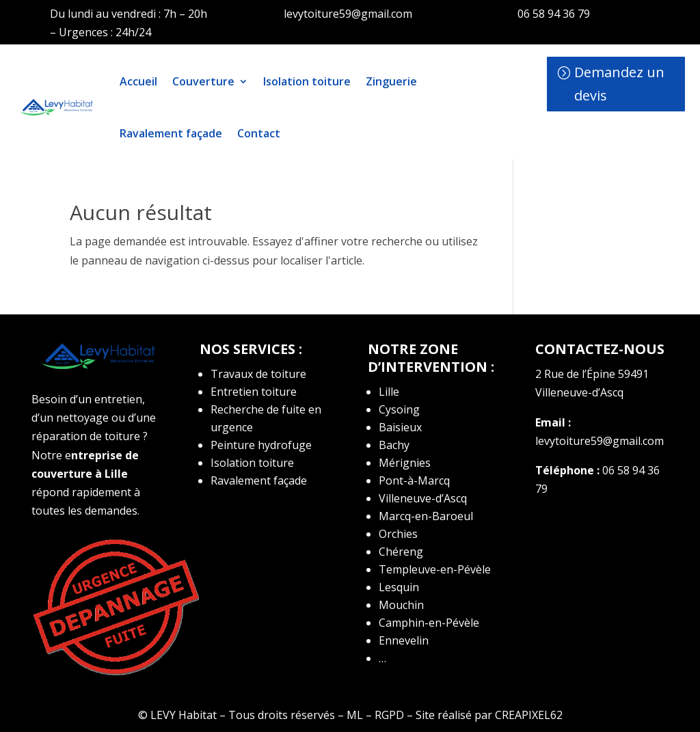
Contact (259, 133)
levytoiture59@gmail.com (348, 14)
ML (355, 715)
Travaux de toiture (258, 374)
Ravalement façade (171, 133)
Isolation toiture (307, 81)
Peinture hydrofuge (261, 445)
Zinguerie (391, 81)
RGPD (389, 715)
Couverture (203, 81)
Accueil (138, 81)
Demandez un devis (619, 84)
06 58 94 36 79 (554, 14)
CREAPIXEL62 (529, 715)
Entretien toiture (254, 392)
